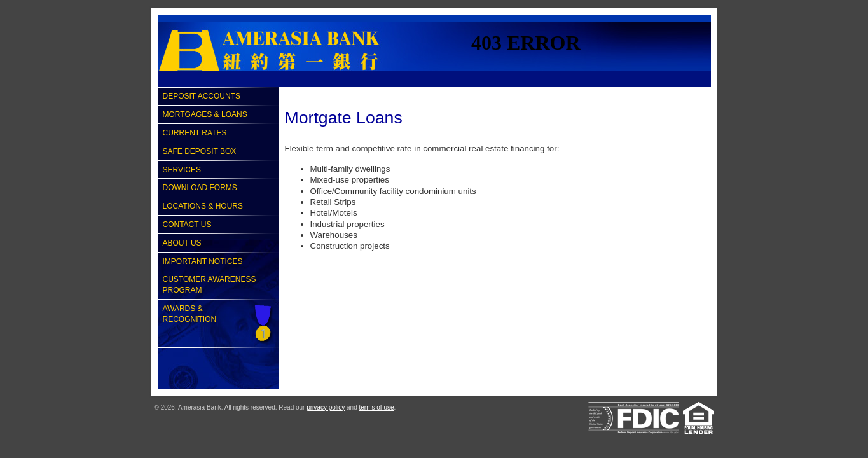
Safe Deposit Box (200, 151)
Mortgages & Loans (205, 114)
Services (182, 170)
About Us (182, 243)
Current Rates (195, 133)
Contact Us (187, 225)
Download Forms (200, 188)
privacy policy (326, 407)
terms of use (377, 407)
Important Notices (203, 261)
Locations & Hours (203, 206)
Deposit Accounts (202, 96)
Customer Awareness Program (210, 285)
